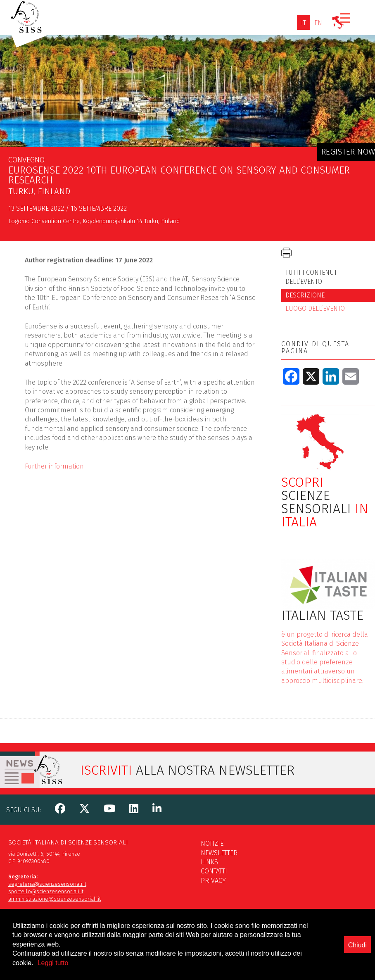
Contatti (214, 871)
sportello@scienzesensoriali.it (46, 891)
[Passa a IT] (304, 23)
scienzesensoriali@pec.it (39, 922)
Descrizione (305, 295)
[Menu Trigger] (345, 18)
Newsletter (219, 853)
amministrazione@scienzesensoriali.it (55, 899)
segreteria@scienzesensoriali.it (47, 884)
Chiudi (357, 959)
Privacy (213, 881)
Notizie (212, 843)
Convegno (26, 160)
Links (209, 862)
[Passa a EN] (318, 23)
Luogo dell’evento (315, 308)
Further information (54, 466)
